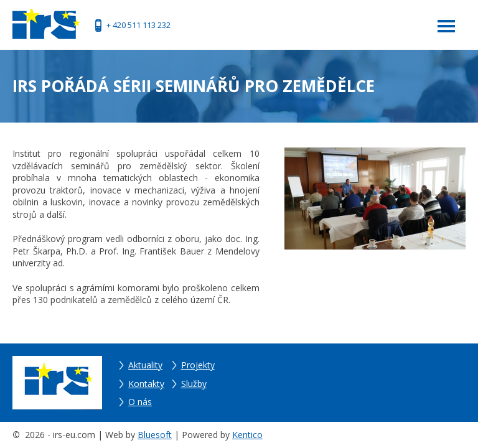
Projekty (198, 365)
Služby (194, 384)
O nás (140, 402)
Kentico (247, 435)
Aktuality (145, 365)
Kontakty (146, 384)
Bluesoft (155, 435)
